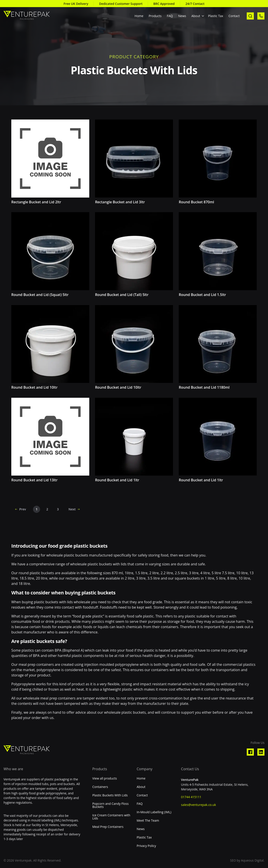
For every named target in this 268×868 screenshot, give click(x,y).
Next (72, 510)
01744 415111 (191, 797)
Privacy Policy (146, 846)
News (182, 16)
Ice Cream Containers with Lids (111, 817)
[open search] (250, 16)
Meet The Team (148, 821)
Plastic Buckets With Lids (110, 795)
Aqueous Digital (252, 860)
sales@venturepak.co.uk (198, 805)
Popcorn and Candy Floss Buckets (111, 805)
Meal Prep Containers (108, 827)
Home (139, 16)
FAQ (170, 16)
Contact (234, 16)
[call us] (261, 16)
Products (155, 16)
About (196, 16)
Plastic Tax (216, 16)
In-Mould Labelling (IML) (154, 812)
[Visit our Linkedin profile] (261, 752)
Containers (100, 787)
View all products (105, 778)
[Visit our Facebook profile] (250, 752)
